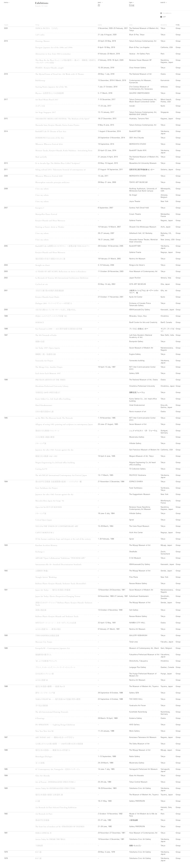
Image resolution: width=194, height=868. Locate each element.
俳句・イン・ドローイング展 (45, 693)
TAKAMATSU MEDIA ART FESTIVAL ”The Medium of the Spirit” (63, 119)
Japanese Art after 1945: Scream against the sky (54, 450)
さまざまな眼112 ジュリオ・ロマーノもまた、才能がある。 (56, 310)
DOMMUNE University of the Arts (50, 138)
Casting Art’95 (41, 469)
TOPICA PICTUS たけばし (47, 29)
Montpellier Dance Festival (46, 214)
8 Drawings (40, 718)
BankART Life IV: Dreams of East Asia (51, 132)
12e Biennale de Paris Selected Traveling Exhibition (56, 808)
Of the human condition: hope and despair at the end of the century (63, 539)
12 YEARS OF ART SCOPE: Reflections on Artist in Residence (61, 272)
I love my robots (42, 189)
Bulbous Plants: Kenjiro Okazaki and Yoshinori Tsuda (57, 617)
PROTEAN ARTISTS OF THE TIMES (50, 380)
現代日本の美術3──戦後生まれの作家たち (53, 750)
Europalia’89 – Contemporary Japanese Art (53, 648)
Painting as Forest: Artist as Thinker (50, 227)
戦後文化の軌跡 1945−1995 (46, 456)
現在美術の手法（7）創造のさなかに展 (50, 259)
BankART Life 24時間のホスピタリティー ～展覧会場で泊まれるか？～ (63, 246)
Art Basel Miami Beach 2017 (47, 100)
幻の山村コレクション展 (45, 674)
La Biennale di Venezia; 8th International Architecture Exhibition (62, 278)
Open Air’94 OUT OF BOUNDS (49, 507)
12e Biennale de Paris (44, 814)
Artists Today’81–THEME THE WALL (51, 839)
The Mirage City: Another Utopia (49, 367)
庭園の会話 (40, 342)
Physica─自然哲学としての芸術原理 (50, 93)
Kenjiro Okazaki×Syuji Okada (47, 297)
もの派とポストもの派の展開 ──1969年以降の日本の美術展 (59, 744)
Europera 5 (40, 208)
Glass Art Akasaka (43, 776)
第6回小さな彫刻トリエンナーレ (47, 431)
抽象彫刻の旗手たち (43, 655)
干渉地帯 (39, 846)
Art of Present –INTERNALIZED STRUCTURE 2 (55, 782)
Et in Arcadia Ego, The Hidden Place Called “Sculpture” (58, 163)
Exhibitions (42, 3)
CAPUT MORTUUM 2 (45, 533)
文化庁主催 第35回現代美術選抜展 (50, 291)
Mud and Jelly (41, 157)
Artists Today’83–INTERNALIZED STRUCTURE (55, 789)
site (131, 25)
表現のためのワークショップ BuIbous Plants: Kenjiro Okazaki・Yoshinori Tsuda (64, 604)
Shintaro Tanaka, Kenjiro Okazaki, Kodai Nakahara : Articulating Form (64, 151)
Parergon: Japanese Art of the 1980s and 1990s (54, 48)
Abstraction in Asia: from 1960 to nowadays (53, 54)
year (6, 25)
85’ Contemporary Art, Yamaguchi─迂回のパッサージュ (58, 769)
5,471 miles (40, 35)
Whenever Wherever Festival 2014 (49, 144)
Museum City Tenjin (44, 642)
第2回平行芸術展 (42, 820)
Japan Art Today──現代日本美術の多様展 (53, 590)
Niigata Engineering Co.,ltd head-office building (55, 463)
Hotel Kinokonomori (44, 405)
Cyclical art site (42, 284)
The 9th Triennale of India (46, 335)
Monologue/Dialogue (44, 757)
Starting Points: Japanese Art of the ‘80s (51, 87)
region (164, 25)
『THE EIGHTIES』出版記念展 (47, 636)
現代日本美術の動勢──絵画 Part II (50, 687)
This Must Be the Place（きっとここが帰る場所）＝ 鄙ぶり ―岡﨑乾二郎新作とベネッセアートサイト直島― (66, 62)
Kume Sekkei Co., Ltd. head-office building (53, 399)
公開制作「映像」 (42, 571)
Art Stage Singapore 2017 (46, 112)
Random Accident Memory (46, 546)
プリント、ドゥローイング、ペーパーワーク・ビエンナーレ (55, 668)
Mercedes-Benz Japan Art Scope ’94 (50, 501)
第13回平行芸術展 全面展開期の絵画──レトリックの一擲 (59, 482)
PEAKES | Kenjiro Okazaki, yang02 (50, 68)
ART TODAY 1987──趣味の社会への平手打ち (56, 738)
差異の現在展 (41, 610)
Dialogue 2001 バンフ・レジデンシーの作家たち (54, 304)
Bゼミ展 (38, 852)
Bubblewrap (40, 81)
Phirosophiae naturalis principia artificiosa (52, 183)
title (37, 25)
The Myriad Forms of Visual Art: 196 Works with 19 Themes (60, 74)
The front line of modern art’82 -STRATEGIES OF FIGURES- (60, 827)
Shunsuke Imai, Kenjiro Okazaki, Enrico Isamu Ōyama (57, 125)
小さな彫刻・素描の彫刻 (45, 437)
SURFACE (40, 323)
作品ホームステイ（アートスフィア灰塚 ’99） (51, 316)
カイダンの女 (40, 106)
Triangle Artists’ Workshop (46, 577)
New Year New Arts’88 (44, 731)
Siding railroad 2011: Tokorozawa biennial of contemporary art (61, 170)
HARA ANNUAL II (43, 833)
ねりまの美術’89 (42, 680)
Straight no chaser (43, 265)
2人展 (38, 801)
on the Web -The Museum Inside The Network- (54, 418)
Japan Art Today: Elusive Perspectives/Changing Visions (58, 596)
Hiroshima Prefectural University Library (52, 386)
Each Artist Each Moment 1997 (48, 374)
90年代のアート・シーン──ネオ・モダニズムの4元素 (56, 623)
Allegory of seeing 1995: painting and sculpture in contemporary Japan (64, 425)
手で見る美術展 (42, 706)
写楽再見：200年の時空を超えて (48, 393)
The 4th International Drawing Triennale (52, 712)
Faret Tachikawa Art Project (46, 488)
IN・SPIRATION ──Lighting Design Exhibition (55, 725)
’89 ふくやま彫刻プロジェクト (46, 661)
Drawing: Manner (43, 41)
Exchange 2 (40, 552)
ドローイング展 (41, 444)
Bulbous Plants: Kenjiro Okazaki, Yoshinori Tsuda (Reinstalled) (61, 584)
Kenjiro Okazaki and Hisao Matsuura (50, 221)
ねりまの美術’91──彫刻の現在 (48, 629)
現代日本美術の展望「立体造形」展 (49, 795)
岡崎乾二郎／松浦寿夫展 (46, 354)
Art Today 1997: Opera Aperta (48, 348)
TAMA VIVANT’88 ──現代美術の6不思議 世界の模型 (58, 699)
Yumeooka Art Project (44, 361)
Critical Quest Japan (44, 520)
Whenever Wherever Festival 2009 (49, 176)
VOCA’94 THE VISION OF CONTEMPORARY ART (57, 526)
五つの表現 (40, 763)
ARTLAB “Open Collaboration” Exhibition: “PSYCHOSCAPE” (60, 558)
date (100, 25)
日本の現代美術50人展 (45, 412)
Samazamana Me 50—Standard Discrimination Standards (58, 565)
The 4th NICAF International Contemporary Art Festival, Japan (61, 475)
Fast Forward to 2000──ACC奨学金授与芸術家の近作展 (59, 329)
